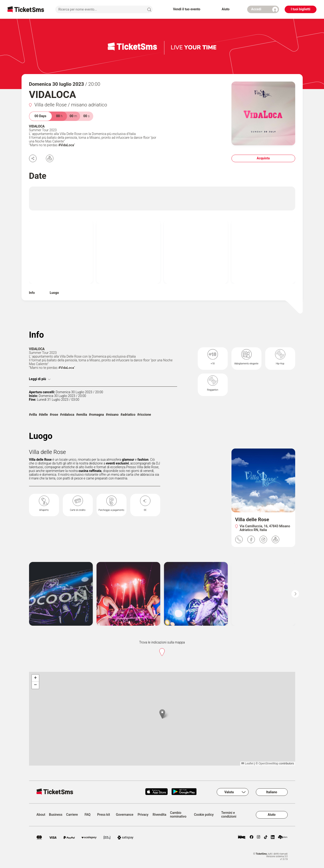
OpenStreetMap (269, 763)
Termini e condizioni (229, 815)
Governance (125, 815)
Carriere (72, 815)
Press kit (104, 815)
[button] (162, 714)
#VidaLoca (66, 145)
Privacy (143, 815)
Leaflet (247, 763)
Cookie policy (204, 815)
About (41, 815)
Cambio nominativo (178, 815)
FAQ (88, 815)
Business (56, 815)
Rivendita (160, 815)
